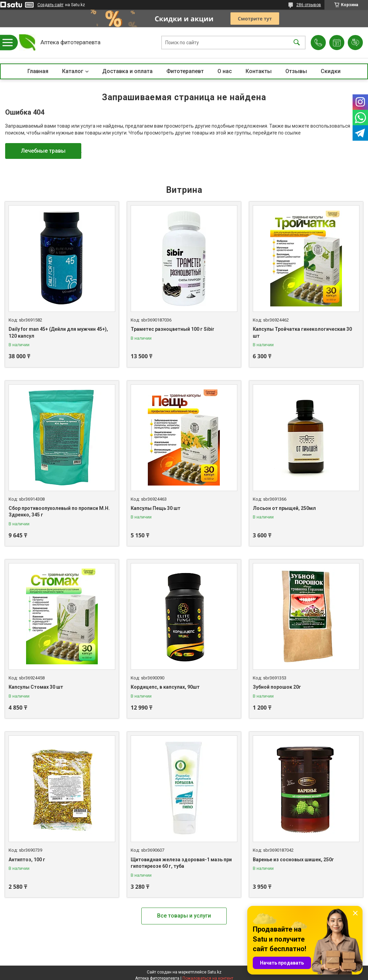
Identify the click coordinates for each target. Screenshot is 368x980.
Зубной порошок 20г (277, 687)
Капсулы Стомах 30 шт (36, 687)
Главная (38, 71)
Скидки (331, 71)
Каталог (73, 71)
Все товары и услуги (184, 916)
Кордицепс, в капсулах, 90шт (165, 687)
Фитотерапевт (185, 71)
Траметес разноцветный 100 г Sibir (173, 329)
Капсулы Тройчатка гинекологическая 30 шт (302, 332)
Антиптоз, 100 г (27, 860)
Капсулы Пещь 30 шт (156, 508)
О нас (225, 71)
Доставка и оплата (127, 71)
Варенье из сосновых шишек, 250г (293, 860)
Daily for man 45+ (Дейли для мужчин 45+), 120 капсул (58, 332)
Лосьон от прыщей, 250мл (284, 508)
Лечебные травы (43, 151)
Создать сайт (50, 5)
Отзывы (296, 71)
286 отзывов (309, 5)
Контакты (259, 71)
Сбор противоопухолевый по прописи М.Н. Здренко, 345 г (59, 512)
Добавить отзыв (355, 43)
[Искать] (297, 43)
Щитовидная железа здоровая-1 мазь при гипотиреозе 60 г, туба (181, 863)
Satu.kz (215, 972)
